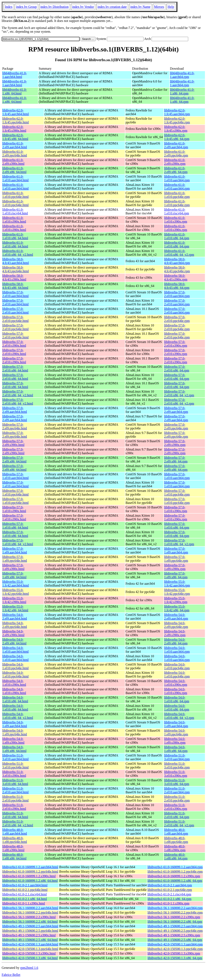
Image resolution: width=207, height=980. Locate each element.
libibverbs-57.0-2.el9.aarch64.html (15, 410)
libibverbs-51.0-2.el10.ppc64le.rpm (177, 799)
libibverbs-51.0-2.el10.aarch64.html (16, 790)
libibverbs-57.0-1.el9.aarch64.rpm (176, 550)
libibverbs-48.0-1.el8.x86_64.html (14, 856)
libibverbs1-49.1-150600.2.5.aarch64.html (30, 926)
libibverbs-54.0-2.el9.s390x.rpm (175, 633)
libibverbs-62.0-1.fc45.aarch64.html (16, 112)
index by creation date (112, 7)
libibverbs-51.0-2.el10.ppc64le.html (16, 799)
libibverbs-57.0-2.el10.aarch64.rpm (177, 294)
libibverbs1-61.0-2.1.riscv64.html (25, 894)
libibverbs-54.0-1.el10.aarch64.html (16, 650)
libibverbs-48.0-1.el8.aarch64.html (15, 832)
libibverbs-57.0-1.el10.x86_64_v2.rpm (179, 542)
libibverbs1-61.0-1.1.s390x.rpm (168, 903)
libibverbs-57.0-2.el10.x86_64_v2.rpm (179, 393)
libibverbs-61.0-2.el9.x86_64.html (14, 170)
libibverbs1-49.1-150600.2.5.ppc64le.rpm (175, 931)
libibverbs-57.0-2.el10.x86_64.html (15, 369)
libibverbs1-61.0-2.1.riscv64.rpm (169, 894)
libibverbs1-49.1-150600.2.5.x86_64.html (30, 940)
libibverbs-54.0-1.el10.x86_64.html (15, 699)
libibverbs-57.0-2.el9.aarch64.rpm (176, 410)
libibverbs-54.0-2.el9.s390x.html (13, 633)
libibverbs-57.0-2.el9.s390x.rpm (175, 443)
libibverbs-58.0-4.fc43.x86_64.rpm (177, 286)
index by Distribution (54, 7)
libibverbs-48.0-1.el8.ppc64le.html (15, 840)
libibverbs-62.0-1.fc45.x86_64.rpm (177, 137)
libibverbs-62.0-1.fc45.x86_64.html (15, 137)
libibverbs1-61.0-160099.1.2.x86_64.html (30, 881)
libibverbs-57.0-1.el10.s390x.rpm (176, 509)
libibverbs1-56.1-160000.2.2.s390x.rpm (174, 917)
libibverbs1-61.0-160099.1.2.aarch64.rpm (175, 867)
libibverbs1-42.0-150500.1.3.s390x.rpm (174, 953)
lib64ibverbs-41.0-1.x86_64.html (15, 91)
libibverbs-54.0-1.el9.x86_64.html (14, 749)
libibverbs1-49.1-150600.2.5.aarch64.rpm (175, 926)
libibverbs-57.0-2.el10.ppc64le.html (16, 319)
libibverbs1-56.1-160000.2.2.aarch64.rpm (175, 908)
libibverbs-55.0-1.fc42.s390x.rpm (176, 600)
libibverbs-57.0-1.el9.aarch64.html (15, 550)
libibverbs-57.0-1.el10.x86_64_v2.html (18, 542)
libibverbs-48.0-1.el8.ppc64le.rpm (176, 840)
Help (171, 7)
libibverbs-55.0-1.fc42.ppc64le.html (16, 592)
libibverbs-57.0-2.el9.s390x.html (13, 443)
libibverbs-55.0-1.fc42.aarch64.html (16, 584)
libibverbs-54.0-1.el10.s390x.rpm (176, 683)
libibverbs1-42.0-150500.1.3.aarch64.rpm (175, 944)
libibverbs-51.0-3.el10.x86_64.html (15, 782)
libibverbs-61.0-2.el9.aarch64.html (15, 145)
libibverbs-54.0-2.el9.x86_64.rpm (176, 641)
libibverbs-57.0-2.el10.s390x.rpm (176, 344)
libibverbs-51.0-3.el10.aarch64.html (16, 757)
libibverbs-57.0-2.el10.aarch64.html (16, 294)
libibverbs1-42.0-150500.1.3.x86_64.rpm (175, 958)
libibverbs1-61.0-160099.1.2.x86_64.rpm (175, 881)
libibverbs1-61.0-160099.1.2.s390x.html (29, 876)
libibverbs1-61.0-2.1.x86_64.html (25, 899)
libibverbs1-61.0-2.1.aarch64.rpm (170, 885)
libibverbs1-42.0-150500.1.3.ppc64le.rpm (175, 949)
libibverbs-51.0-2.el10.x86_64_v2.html (18, 823)
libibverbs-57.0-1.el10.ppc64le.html (16, 493)
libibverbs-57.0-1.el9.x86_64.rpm (176, 575)
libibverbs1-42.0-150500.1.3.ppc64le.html (30, 949)
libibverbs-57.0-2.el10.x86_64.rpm (176, 369)
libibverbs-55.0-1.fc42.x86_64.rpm (177, 608)
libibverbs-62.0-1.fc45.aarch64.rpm (177, 112)
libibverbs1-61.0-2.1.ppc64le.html (25, 890)
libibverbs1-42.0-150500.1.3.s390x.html (29, 953)
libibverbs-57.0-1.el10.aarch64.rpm (177, 476)
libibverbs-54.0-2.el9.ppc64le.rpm (176, 625)
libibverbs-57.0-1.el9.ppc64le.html (15, 559)
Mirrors (159, 7)
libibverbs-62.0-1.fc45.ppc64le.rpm (177, 120)
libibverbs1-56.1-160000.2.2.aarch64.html (30, 908)
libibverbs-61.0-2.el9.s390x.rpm (175, 162)
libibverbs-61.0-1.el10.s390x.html (14, 220)
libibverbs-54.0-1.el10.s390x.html (14, 683)
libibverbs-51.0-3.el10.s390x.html (14, 774)
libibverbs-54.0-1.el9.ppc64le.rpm (176, 732)
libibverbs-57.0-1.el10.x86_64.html (15, 526)
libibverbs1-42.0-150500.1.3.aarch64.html (30, 944)
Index (9, 7)
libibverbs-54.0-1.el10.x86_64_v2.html (18, 716)
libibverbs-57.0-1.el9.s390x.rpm (175, 567)
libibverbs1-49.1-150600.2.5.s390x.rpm (174, 935)
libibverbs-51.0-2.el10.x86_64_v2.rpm (179, 823)
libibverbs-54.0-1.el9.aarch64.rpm (176, 724)
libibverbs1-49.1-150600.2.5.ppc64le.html (30, 931)
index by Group (26, 7)
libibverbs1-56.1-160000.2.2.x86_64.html (30, 922)
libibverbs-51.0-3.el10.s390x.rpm (176, 774)
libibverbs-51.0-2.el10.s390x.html (14, 807)
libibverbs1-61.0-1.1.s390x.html (24, 903)
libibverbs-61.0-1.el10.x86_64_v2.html (18, 253)
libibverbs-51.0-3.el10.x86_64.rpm (176, 782)
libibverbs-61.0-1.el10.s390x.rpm (176, 220)
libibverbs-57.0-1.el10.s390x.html (14, 509)
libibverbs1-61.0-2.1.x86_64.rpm (169, 899)
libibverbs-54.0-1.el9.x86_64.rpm (176, 749)
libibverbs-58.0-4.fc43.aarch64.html (16, 261)
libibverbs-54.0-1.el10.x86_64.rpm (176, 699)
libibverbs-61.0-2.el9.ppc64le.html (15, 154)
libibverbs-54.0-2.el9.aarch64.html (15, 617)
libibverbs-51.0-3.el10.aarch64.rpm (177, 757)
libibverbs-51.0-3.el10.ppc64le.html (16, 765)
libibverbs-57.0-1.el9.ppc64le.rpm (176, 559)
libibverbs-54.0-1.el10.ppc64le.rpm (177, 666)
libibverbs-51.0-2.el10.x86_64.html (15, 815)
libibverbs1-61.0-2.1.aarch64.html (25, 885)
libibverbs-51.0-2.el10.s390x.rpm (176, 807)
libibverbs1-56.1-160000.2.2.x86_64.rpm (175, 922)
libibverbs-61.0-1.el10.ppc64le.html (16, 195)
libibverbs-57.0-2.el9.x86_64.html (14, 460)
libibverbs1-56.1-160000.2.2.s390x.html (29, 917)
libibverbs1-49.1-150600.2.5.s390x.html (29, 935)
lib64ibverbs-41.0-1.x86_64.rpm (182, 91)
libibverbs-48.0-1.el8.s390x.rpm (175, 848)
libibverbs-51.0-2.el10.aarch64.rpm (177, 790)
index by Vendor (83, 7)
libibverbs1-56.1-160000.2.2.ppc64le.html (30, 912)
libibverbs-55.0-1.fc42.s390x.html (14, 600)
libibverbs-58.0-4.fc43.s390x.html (14, 278)
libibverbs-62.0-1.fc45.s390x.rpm (176, 129)
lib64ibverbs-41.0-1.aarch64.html (15, 75)
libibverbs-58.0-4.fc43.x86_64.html (15, 286)
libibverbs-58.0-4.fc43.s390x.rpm (176, 278)
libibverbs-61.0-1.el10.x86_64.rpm (176, 236)
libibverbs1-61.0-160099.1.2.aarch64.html (30, 867)
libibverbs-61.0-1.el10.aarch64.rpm (177, 178)
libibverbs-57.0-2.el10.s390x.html (14, 344)
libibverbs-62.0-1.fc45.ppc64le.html (16, 120)
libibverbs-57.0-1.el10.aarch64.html (16, 476)
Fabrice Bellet (11, 975)
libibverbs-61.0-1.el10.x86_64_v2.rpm (179, 253)
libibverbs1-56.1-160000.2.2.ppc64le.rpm (175, 912)
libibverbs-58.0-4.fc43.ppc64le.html (16, 269)
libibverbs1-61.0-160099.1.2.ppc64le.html (30, 872)
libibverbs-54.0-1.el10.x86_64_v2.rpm (179, 716)
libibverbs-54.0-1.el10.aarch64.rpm (177, 650)
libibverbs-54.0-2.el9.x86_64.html (14, 641)
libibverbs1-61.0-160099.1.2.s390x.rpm (174, 876)
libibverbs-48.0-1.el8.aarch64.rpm (176, 832)
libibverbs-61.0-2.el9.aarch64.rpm (176, 145)
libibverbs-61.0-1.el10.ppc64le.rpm (177, 195)
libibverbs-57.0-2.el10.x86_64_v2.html (18, 393)
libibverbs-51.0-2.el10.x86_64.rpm (176, 815)
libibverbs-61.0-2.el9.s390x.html (13, 162)
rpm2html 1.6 (29, 968)
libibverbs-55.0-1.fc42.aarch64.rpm (177, 584)
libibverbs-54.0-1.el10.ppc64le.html (16, 666)
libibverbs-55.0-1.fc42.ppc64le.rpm (177, 592)
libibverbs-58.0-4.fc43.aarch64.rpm (177, 261)
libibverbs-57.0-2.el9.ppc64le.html (15, 426)
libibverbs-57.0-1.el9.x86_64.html (14, 575)
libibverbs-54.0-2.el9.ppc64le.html (15, 625)
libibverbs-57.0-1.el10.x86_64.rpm (176, 526)
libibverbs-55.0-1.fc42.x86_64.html (15, 608)
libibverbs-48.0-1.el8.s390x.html (13, 848)
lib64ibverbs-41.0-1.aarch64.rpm (182, 75)
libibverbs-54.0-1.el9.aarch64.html (15, 724)
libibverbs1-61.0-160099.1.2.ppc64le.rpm (175, 872)
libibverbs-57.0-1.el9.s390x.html (13, 567)
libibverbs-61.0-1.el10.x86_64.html (15, 236)
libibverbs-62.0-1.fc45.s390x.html (14, 129)
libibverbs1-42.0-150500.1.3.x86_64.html (30, 958)
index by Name (140, 7)
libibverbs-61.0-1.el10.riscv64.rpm (176, 211)
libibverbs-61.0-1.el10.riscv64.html (15, 211)
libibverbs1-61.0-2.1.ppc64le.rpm (170, 890)
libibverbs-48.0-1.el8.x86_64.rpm (176, 856)
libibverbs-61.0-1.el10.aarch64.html (16, 178)
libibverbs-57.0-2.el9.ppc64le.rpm (176, 426)
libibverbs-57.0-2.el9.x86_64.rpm (176, 460)
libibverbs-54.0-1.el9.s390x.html (13, 741)
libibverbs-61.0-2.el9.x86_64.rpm (176, 170)
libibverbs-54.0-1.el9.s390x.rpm (175, 741)
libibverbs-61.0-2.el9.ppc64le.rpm (176, 154)
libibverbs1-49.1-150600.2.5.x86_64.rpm (175, 940)
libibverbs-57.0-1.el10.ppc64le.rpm (177, 493)
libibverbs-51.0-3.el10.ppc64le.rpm (177, 765)
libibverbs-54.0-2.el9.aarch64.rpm (176, 617)
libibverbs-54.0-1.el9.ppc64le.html (15, 732)
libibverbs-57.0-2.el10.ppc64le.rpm (177, 319)
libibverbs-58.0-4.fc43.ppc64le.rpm (177, 269)
